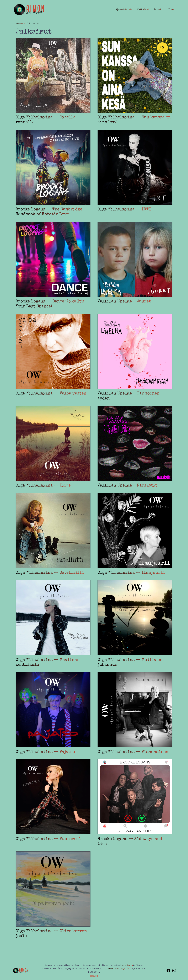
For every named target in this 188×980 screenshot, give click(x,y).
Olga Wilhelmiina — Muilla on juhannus (130, 662)
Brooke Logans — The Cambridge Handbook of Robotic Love (49, 212)
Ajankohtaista (124, 10)
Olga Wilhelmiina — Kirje (43, 486)
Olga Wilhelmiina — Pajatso (45, 752)
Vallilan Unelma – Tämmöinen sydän (129, 396)
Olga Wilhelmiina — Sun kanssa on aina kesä (134, 120)
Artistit (159, 10)
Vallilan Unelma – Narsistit (127, 486)
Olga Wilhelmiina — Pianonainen (133, 752)
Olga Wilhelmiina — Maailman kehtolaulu (48, 662)
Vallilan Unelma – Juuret (124, 302)
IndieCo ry (127, 965)
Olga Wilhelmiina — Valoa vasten (51, 394)
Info (171, 10)
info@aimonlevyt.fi (117, 969)
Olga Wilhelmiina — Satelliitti (50, 573)
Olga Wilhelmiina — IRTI (124, 209)
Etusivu (20, 24)
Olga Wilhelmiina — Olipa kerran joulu (51, 934)
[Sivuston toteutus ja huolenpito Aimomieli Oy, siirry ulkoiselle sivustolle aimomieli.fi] (94, 976)
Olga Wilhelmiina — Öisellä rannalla (46, 120)
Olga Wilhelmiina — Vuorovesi (48, 839)
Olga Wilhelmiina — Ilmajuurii (131, 573)
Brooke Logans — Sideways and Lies (130, 842)
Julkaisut (143, 10)
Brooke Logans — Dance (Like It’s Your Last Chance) (50, 304)
